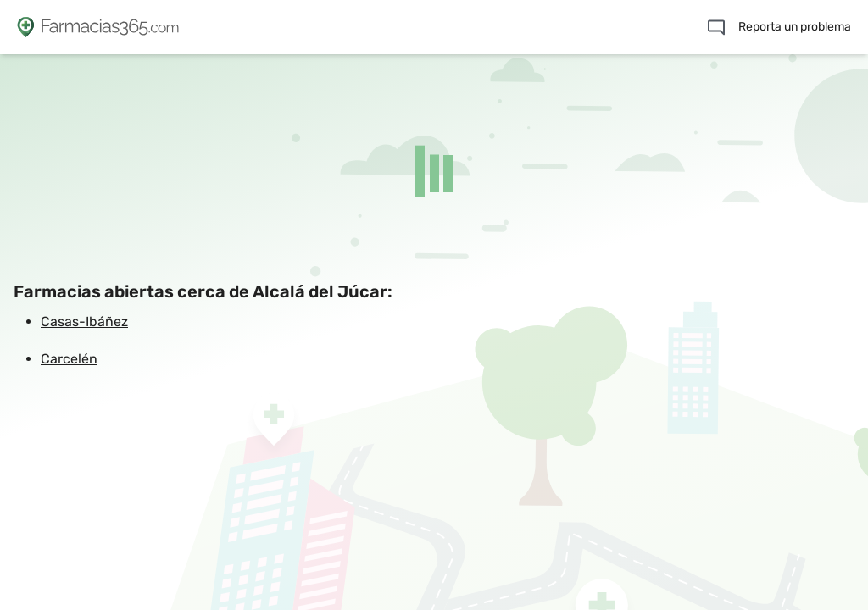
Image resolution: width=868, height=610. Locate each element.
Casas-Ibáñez (84, 322)
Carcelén (69, 359)
